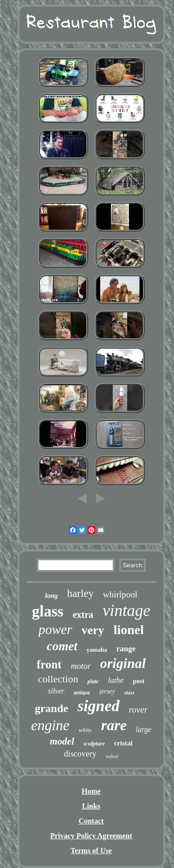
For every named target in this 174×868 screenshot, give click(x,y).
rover (138, 709)
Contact (91, 821)
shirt (129, 693)
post (139, 681)
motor (81, 666)
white (85, 730)
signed (99, 706)
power (55, 629)
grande (52, 708)
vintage (126, 611)
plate (93, 681)
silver (56, 691)
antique (82, 693)
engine (50, 725)
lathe (116, 680)
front (49, 664)
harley (81, 593)
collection (58, 679)
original (123, 663)
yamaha (97, 650)
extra (83, 615)
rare (114, 725)
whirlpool (120, 594)
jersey (107, 691)
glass (48, 611)
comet (62, 646)
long (52, 596)
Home (91, 791)
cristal (123, 743)
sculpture (94, 744)
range (126, 649)
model (62, 741)
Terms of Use (91, 851)
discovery (80, 754)
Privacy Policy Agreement (91, 836)
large (144, 729)
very (93, 630)
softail (112, 756)
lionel (129, 630)
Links (91, 806)
